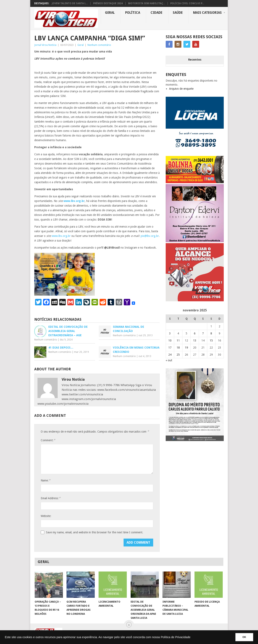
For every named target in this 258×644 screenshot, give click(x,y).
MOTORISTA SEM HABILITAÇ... (147, 3)
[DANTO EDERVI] (195, 241)
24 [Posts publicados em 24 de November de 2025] (170, 355)
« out (169, 360)
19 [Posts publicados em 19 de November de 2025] (186, 348)
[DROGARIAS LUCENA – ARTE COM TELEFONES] (195, 154)
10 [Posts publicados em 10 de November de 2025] (170, 340)
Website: (46, 516)
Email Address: (51, 498)
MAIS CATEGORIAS (207, 13)
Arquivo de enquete (181, 89)
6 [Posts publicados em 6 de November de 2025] (195, 333)
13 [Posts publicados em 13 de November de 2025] (195, 340)
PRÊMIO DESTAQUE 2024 (108, 3)
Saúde (178, 13)
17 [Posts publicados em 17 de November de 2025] (170, 348)
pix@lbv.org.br (150, 236)
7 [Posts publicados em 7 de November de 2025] (203, 333)
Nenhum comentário (99, 45)
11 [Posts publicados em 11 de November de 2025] (178, 340)
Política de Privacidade (176, 637)
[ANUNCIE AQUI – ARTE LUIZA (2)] (195, 300)
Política (133, 13)
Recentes (195, 60)
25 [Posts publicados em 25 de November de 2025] (178, 355)
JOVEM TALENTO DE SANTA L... (70, 3)
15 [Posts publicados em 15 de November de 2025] (211, 340)
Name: (46, 480)
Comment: (48, 440)
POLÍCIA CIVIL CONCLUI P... (187, 3)
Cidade (156, 13)
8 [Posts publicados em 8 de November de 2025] (211, 333)
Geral (110, 13)
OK (244, 637)
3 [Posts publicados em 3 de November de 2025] (170, 333)
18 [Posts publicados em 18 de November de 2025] (178, 348)
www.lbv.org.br (61, 236)
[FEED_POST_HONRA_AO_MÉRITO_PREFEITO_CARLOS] (195, 440)
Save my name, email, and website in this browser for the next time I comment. (95, 532)
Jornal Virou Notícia (45, 45)
